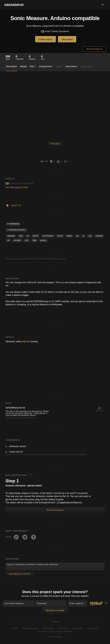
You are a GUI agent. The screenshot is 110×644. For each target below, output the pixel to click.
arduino (11, 236)
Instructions (72, 66)
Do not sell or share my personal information (55, 632)
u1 (28, 236)
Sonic (69, 236)
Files (33, 66)
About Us (15, 628)
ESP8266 (99, 236)
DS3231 (43, 240)
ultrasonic (48, 236)
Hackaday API (93, 628)
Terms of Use (64, 628)
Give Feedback (49, 628)
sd (8, 240)
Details (23, 66)
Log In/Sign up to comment (19, 574)
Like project (67, 39)
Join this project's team (17, 187)
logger (17, 240)
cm (77, 236)
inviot (36, 236)
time (34, 240)
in (83, 236)
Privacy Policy (78, 628)
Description (12, 66)
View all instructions (55, 510)
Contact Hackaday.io (31, 628)
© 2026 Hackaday (55, 637)
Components (46, 66)
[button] (102, 5)
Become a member (31, 596)
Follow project (46, 39)
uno (21, 236)
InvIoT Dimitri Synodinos (55, 31)
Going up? (55, 622)
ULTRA (60, 236)
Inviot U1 (25, 341)
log (27, 240)
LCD (90, 236)
